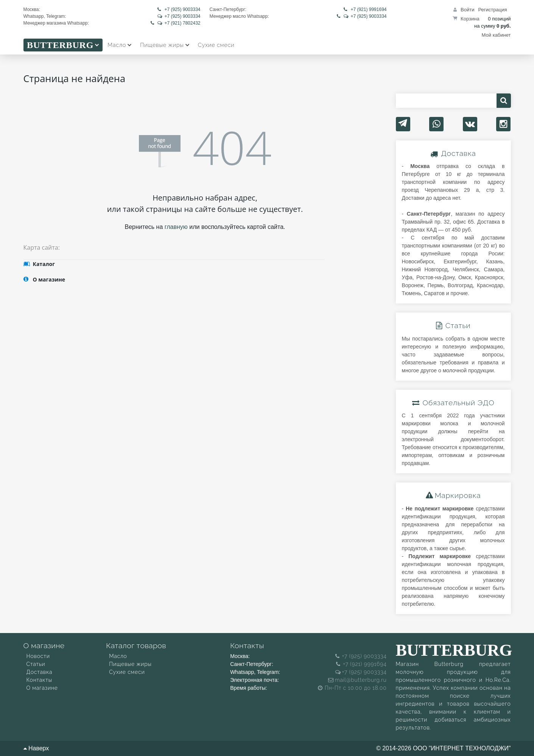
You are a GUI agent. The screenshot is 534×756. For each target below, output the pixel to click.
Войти (467, 10)
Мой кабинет (496, 35)
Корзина (470, 19)
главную (176, 227)
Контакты (39, 680)
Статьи (36, 664)
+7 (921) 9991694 (365, 9)
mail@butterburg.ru (357, 680)
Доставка (40, 672)
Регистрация (493, 10)
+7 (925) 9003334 (179, 9)
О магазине (42, 688)
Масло (118, 656)
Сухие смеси (127, 672)
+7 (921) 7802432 (175, 23)
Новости (38, 656)
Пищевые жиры (130, 664)
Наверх (36, 748)
